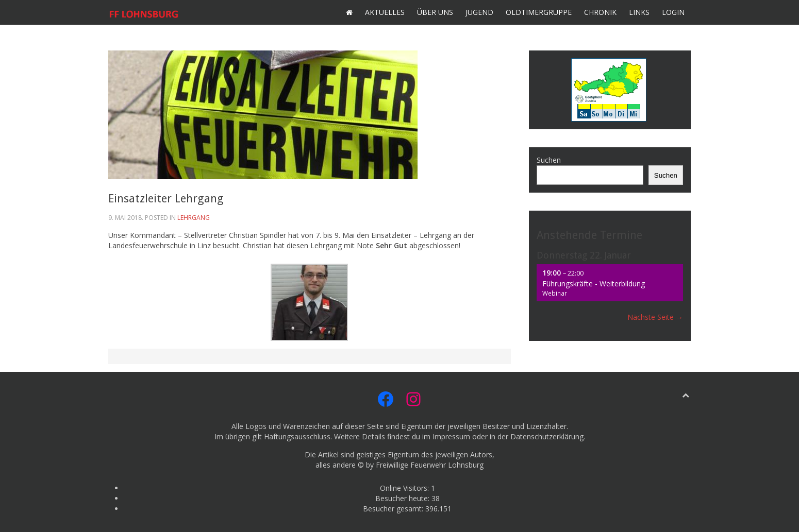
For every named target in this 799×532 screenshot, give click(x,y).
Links (639, 12)
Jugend (479, 12)
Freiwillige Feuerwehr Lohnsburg (430, 465)
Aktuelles (385, 12)
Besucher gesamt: (394, 509)
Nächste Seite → (655, 317)
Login (673, 12)
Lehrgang (194, 218)
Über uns (435, 12)
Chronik (600, 12)
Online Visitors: (405, 488)
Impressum (451, 436)
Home (349, 12)
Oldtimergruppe (539, 12)
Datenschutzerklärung (547, 436)
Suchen (549, 160)
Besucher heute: (403, 498)
